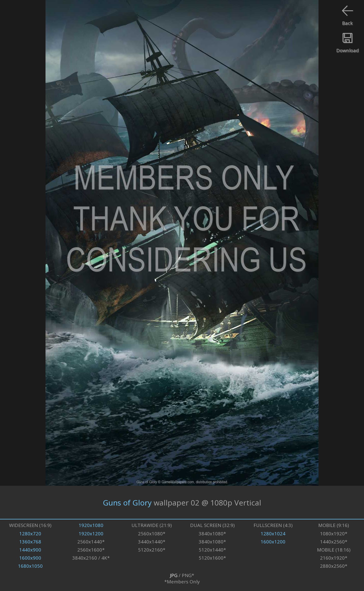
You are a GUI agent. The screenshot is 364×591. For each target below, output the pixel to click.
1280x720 (30, 533)
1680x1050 (30, 566)
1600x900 (30, 558)
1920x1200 (91, 533)
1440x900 (30, 550)
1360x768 (30, 542)
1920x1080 (91, 525)
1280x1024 (273, 533)
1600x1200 (273, 542)
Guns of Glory (127, 502)
